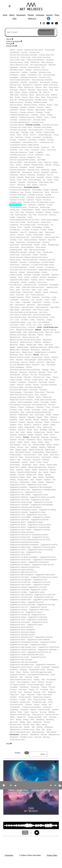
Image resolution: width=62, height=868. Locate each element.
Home (5, 15)
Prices (57, 15)
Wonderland (14, 735)
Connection (9, 855)
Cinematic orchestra (33, 125)
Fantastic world (15, 205)
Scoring (26, 437)
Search (12, 15)
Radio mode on (60, 785)
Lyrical (39, 327)
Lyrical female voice (51, 327)
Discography (21, 15)
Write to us (32, 19)
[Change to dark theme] (10, 6)
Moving (36, 355)
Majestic (38, 330)
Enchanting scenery (31, 187)
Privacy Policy (52, 855)
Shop (15, 19)
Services (49, 15)
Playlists (31, 15)
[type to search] (31, 32)
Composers (40, 15)
